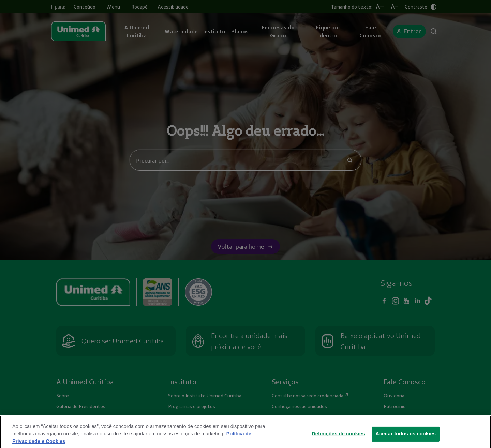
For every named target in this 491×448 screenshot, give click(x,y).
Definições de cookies (338, 438)
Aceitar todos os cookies (406, 438)
